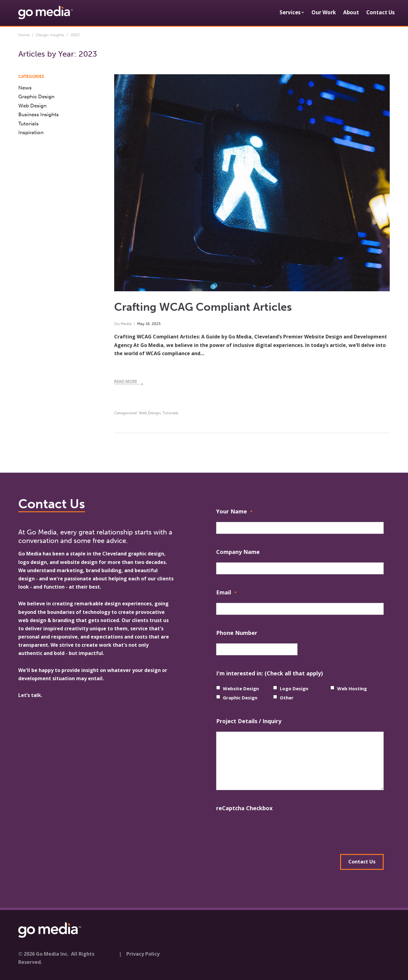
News (25, 88)
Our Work (324, 12)
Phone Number (237, 633)
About (351, 12)
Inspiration (31, 132)
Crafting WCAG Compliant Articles (203, 307)
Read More (126, 381)
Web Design (150, 413)
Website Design (241, 688)
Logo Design (294, 688)
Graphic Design (36, 96)
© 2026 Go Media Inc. (43, 952)
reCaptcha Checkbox (244, 808)
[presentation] (262, 831)
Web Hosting (352, 688)
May (141, 324)
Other (287, 698)
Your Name (234, 512)
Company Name (238, 552)
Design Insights (50, 35)
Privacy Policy (143, 952)
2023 (156, 324)
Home (24, 35)
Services (290, 12)
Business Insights (39, 114)
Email (226, 593)
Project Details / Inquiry (249, 721)
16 (148, 324)
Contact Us (380, 12)
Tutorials (171, 413)
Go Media (123, 324)
